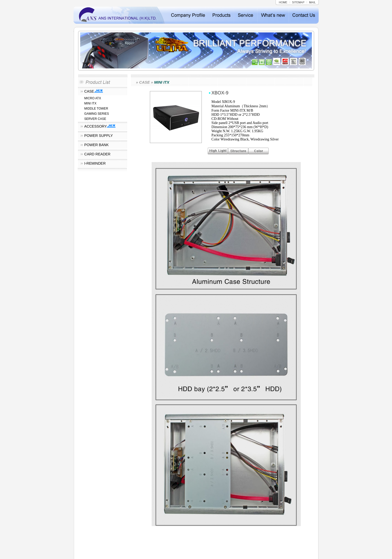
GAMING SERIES (97, 114)
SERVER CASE (95, 119)
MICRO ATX (93, 98)
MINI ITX (90, 103)
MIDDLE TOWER (96, 109)
